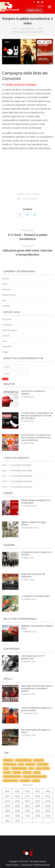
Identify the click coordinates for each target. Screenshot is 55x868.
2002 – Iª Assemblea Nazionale (17, 465)
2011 (38, 801)
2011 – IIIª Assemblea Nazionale (17, 476)
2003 (17, 811)
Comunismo (31, 764)
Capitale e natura (10, 764)
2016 (38, 796)
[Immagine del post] (10, 399)
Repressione (25, 780)
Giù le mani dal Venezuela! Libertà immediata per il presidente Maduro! (37, 688)
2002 (27, 811)
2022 (27, 791)
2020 (48, 791)
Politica (37, 772)
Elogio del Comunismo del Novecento (33, 575)
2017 (27, 796)
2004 (7, 811)
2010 (48, 801)
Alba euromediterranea (23, 760)
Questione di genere (11, 780)
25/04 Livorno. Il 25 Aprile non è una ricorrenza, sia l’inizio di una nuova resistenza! (36, 437)
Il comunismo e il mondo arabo (36, 596)
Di (36, 194)
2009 (7, 806)
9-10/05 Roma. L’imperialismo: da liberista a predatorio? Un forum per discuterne (37, 416)
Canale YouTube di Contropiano (21, 85)
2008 (17, 806)
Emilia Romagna (9, 330)
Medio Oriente (9, 295)
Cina (21, 764)
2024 (7, 791)
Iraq (31, 768)
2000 (48, 811)
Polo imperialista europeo (12, 776)
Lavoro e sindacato (43, 768)
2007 (27, 806)
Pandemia (27, 772)
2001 (38, 811)
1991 (17, 820)
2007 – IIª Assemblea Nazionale (17, 470)
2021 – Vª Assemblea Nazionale (17, 487)
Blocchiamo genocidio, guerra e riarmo (36, 731)
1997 (27, 815)
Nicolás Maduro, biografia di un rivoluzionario (36, 501)
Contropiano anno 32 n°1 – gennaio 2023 (34, 657)
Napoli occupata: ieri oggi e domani (34, 523)
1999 (7, 815)
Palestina (17, 772)
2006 (38, 806)
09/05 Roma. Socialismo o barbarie (33, 392)
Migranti (7, 772)
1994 (48, 815)
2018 (17, 796)
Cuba (6, 768)
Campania (7, 346)
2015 (48, 796)
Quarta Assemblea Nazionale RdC (35, 776)
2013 (17, 801)
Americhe (6, 289)
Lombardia (7, 325)
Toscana (6, 336)
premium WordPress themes (38, 865)
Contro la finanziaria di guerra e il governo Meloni (37, 709)
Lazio (5, 341)
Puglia (5, 352)
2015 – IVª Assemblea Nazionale (17, 481)
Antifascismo (39, 760)
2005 (48, 806)
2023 (17, 791)
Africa (5, 284)
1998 (17, 815)
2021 (38, 791)
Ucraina (36, 780)
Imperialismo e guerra (30, 199)
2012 (27, 801)
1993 (7, 820)
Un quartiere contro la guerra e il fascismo (37, 553)
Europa (5, 279)
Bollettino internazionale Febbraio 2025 (37, 627)
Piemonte (7, 319)
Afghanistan (8, 760)
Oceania (6, 306)
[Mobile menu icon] (50, 7)
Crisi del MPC (43, 764)
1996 (38, 815)
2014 (7, 801)
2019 (7, 796)
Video (7, 42)
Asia (4, 300)
